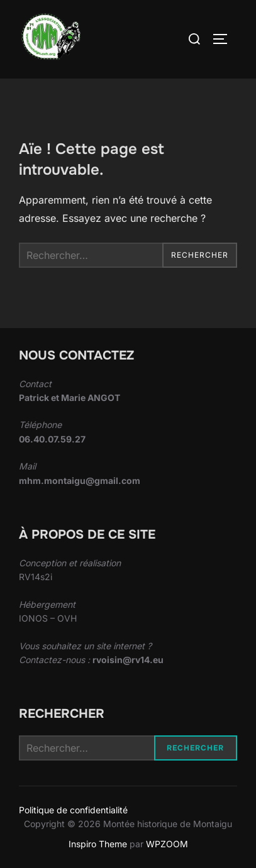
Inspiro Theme (98, 844)
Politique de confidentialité (73, 810)
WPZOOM (167, 844)
